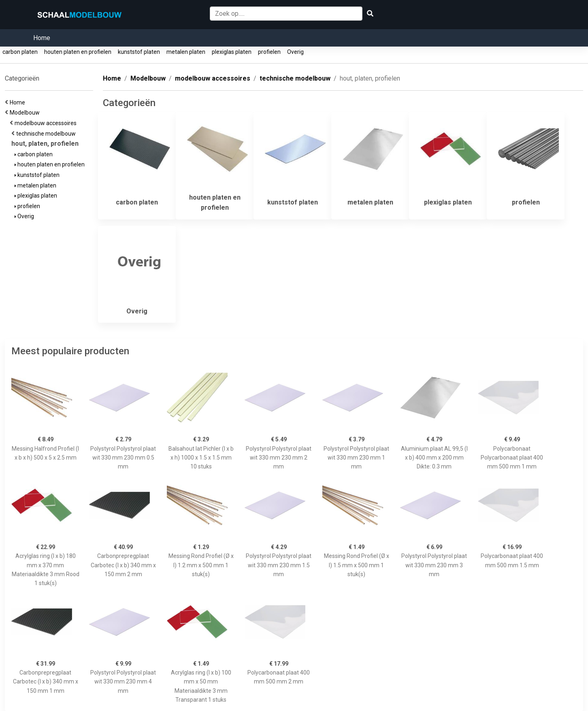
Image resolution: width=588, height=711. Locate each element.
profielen (269, 52)
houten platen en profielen (78, 52)
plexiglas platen (232, 52)
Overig (295, 52)
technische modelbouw (47, 134)
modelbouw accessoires (47, 123)
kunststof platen (139, 52)
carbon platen (20, 52)
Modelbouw (26, 113)
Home (42, 38)
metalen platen (186, 52)
